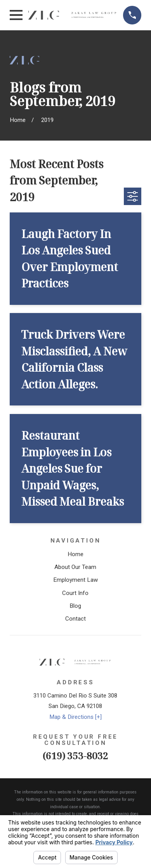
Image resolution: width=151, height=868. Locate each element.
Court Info (75, 593)
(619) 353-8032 (75, 756)
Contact (75, 619)
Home (75, 554)
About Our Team (75, 567)
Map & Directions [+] (75, 717)
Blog (75, 606)
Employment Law (75, 580)
